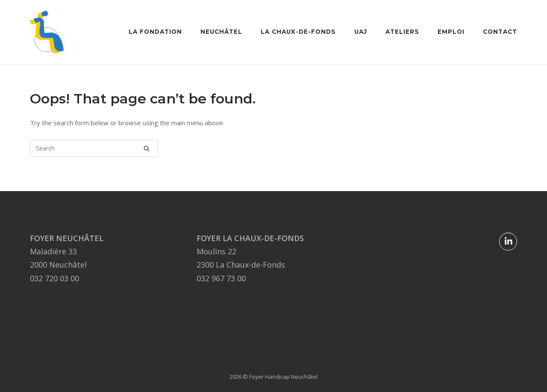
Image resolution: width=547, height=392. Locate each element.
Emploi (451, 32)
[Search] (147, 148)
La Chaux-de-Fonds (298, 32)
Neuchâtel (221, 32)
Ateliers (402, 32)
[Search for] (94, 148)
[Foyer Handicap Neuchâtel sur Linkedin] (508, 242)
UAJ (361, 32)
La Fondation (155, 32)
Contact (500, 32)
